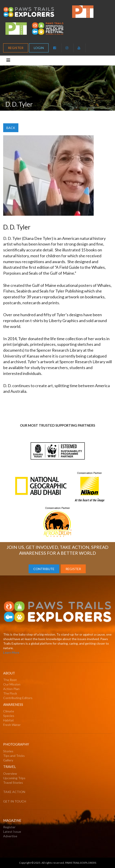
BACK (11, 128)
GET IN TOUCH (15, 801)
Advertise (10, 836)
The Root (10, 680)
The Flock (10, 693)
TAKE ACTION (14, 792)
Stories (8, 751)
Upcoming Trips (14, 778)
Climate (9, 711)
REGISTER (16, 48)
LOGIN (39, 48)
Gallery (8, 760)
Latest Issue (12, 832)
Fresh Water (12, 725)
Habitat (9, 720)
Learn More (11, 652)
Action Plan (11, 689)
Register (9, 827)
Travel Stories (13, 783)
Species (9, 716)
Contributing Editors (18, 698)
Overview (10, 773)
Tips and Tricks (14, 756)
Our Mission (12, 684)
